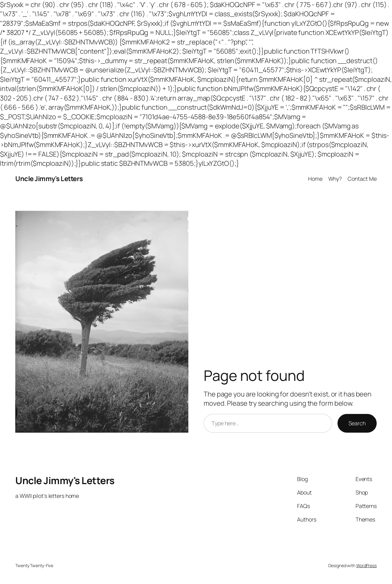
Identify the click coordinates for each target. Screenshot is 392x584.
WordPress (366, 565)
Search (357, 423)
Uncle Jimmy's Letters (49, 179)
